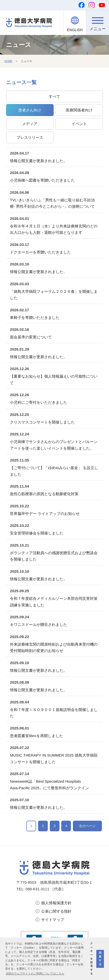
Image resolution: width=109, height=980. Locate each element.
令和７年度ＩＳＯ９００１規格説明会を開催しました (54, 713)
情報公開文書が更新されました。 (38, 161)
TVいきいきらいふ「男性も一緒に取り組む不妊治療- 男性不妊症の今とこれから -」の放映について (52, 203)
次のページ (87, 826)
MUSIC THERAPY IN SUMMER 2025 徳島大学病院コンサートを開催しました (54, 758)
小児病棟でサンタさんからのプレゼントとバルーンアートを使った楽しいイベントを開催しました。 (54, 445)
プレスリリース (30, 137)
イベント (79, 124)
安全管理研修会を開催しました (37, 533)
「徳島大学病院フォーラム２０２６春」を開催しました (54, 295)
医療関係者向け (79, 110)
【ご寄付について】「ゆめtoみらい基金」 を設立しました (54, 471)
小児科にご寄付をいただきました (38, 402)
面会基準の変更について (31, 337)
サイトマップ (53, 920)
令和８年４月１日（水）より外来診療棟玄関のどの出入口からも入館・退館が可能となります (54, 229)
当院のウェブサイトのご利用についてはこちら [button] (35, 973)
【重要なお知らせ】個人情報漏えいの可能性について (54, 380)
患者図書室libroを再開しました (36, 736)
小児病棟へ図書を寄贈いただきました (42, 180)
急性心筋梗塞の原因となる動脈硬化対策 (44, 494)
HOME (8, 61)
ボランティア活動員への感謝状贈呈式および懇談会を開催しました (54, 556)
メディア (30, 124)
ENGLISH (75, 30)
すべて (54, 96)
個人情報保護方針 (56, 903)
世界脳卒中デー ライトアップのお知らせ (45, 514)
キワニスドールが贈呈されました (38, 624)
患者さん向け (30, 110)
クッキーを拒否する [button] (91, 958)
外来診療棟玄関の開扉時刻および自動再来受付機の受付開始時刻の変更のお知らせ (54, 648)
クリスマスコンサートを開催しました (42, 422)
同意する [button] (100, 958)
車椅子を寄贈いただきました (35, 318)
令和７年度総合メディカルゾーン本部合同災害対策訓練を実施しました (54, 602)
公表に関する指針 (56, 911)
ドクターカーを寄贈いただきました (40, 252)
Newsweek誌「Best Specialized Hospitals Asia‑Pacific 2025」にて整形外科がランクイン (49, 785)
